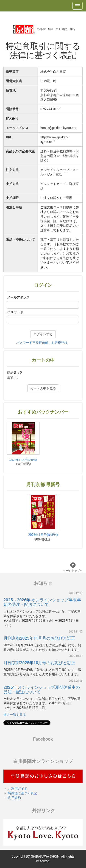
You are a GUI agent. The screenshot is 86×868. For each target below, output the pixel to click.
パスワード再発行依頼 (32, 343)
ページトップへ (73, 567)
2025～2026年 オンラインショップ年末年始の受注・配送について (42, 602)
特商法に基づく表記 (22, 793)
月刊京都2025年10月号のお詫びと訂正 (39, 663)
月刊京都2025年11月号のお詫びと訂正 (39, 638)
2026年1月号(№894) (43, 516)
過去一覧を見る (15, 715)
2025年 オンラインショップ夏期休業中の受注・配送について (42, 690)
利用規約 (14, 798)
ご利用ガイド (18, 789)
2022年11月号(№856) (23, 460)
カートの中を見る (43, 388)
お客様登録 (59, 343)
